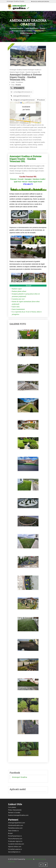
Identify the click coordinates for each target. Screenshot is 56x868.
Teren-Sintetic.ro (13, 831)
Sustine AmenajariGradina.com (18, 815)
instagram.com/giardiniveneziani (23, 100)
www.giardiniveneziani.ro (20, 96)
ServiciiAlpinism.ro (14, 852)
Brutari (10, 833)
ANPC (10, 862)
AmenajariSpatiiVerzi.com (17, 823)
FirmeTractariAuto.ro (15, 836)
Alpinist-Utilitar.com (15, 847)
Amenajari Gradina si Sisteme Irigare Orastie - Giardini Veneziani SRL (26, 159)
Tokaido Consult (40, 859)
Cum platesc (12, 807)
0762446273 (19, 88)
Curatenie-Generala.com (16, 844)
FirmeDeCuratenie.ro (15, 849)
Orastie (43, 28)
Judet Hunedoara (32, 28)
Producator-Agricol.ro (15, 841)
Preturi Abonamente (15, 810)
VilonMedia (29, 859)
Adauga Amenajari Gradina (40, 1)
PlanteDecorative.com (15, 828)
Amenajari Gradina (16, 28)
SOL (14, 862)
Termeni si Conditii (14, 813)
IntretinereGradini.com (16, 825)
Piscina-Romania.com (15, 839)
